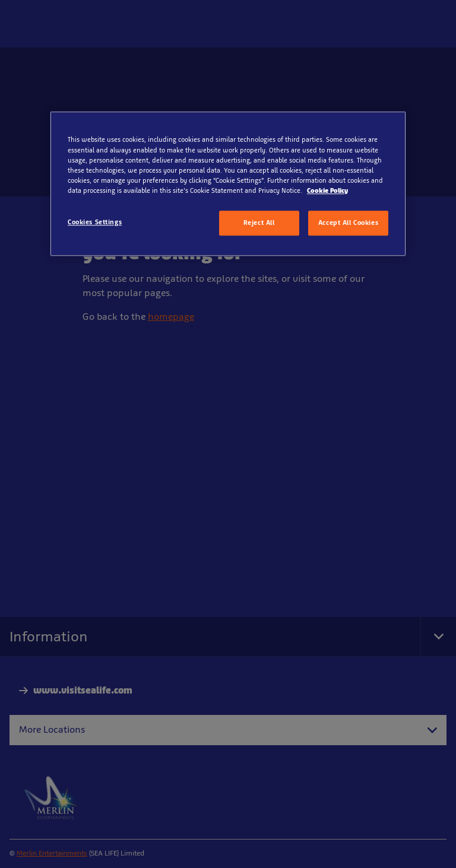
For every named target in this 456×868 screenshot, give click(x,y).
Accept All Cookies (348, 222)
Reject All (259, 222)
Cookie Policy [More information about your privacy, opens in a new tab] (327, 190)
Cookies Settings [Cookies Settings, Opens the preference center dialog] (95, 222)
